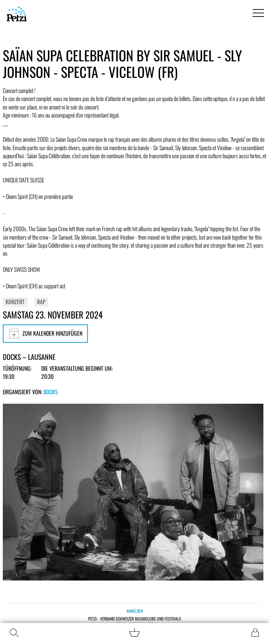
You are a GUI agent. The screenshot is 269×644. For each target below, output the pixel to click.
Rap (41, 302)
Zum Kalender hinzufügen (45, 334)
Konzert (15, 302)
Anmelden (135, 611)
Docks (51, 392)
